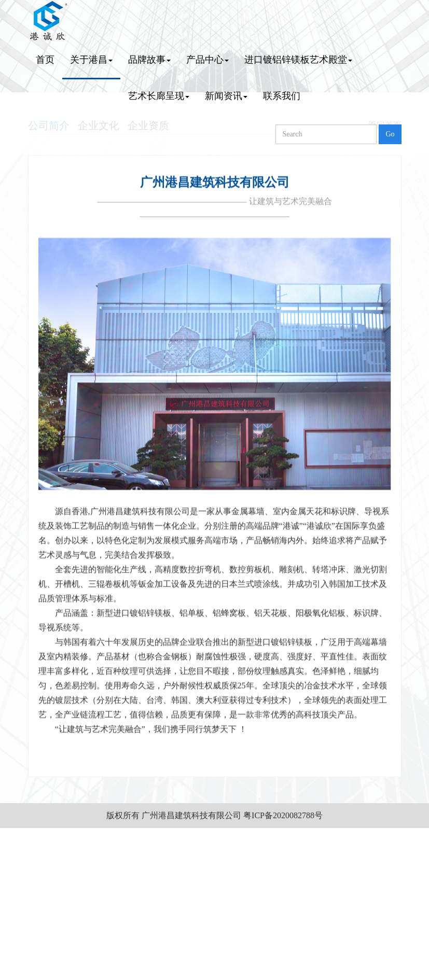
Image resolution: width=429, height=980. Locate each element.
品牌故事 (149, 60)
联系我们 (282, 96)
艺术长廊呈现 (159, 96)
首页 (45, 60)
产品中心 (207, 60)
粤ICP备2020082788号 (283, 815)
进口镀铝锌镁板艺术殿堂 (298, 60)
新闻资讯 (226, 96)
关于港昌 (91, 60)
